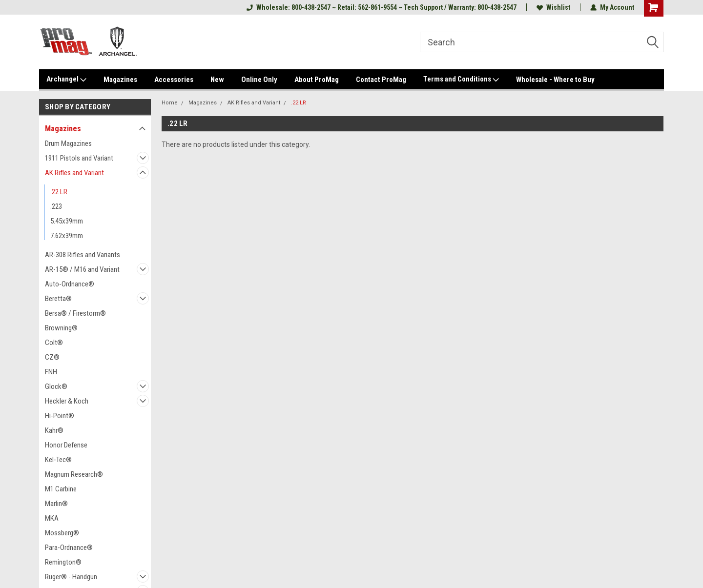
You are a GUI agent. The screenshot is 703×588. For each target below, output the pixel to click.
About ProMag (317, 80)
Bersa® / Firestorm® (75, 313)
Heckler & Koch (67, 401)
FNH (51, 372)
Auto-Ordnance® (70, 284)
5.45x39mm (67, 221)
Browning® (61, 328)
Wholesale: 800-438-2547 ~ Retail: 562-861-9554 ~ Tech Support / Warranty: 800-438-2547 (382, 7)
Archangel (66, 80)
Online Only (259, 80)
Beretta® (58, 299)
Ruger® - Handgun (71, 577)
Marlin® (56, 504)
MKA (52, 518)
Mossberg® (62, 533)
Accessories (174, 80)
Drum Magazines (68, 143)
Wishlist (553, 7)
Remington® (63, 562)
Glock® (56, 386)
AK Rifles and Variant (74, 173)
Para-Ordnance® (69, 547)
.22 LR (59, 192)
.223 (56, 206)
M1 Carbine (61, 489)
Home (170, 103)
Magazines (120, 80)
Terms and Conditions (461, 80)
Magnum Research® (74, 474)
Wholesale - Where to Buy (555, 80)
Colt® (54, 343)
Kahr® (54, 430)
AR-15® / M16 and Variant (82, 269)
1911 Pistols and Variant (79, 158)
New (217, 80)
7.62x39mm (67, 236)
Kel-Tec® (58, 460)
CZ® (52, 357)
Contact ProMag (381, 80)
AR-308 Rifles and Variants (83, 255)
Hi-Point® (60, 416)
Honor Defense (66, 445)
